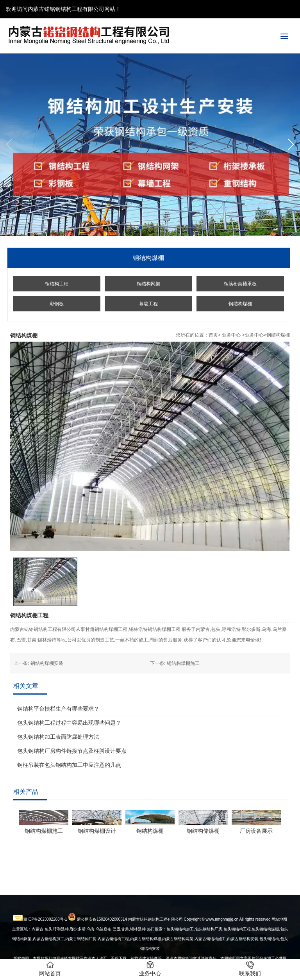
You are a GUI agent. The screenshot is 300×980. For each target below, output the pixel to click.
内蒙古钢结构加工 (48, 954)
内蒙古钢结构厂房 (81, 954)
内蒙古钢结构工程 (113, 954)
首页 (213, 335)
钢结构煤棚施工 (183, 663)
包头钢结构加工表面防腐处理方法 (58, 737)
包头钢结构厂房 (209, 945)
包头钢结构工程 (237, 945)
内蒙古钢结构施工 (210, 954)
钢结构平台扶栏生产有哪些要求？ (58, 709)
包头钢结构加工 (180, 945)
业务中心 (231, 335)
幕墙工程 (148, 304)
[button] (291, 144)
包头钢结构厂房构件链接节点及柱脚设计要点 (72, 751)
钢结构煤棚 (240, 304)
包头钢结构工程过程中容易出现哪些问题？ (69, 723)
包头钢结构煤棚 (265, 945)
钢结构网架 (148, 284)
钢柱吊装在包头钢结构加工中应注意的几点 (69, 765)
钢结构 (273, 954)
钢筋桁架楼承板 (240, 284)
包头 (263, 954)
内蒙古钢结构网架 (178, 954)
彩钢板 (57, 304)
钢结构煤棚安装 (47, 663)
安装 (243, 954)
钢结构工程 (57, 284)
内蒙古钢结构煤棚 (146, 954)
